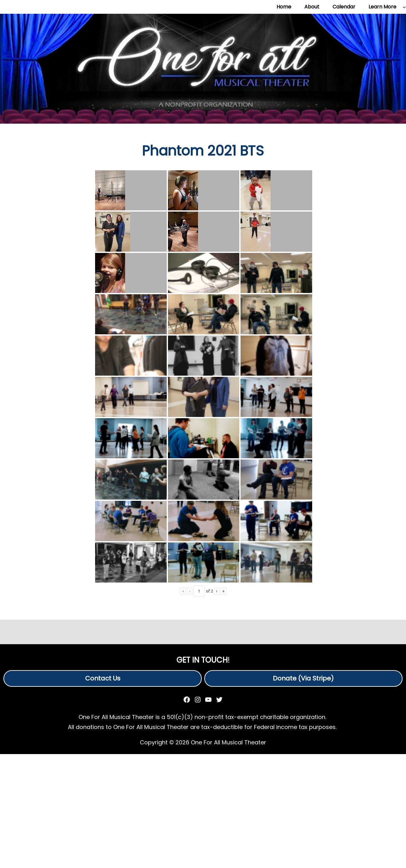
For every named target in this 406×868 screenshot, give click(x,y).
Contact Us (103, 678)
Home (284, 7)
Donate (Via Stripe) (303, 678)
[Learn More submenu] (404, 7)
